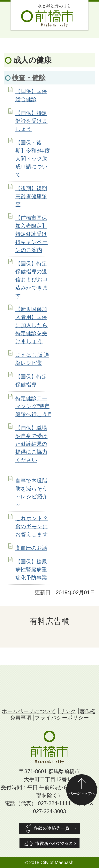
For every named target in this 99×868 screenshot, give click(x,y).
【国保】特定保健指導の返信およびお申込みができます (32, 279)
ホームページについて (29, 711)
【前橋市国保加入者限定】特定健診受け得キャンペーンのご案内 (32, 234)
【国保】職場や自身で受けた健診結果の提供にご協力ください (31, 444)
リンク (68, 711)
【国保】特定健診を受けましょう (31, 121)
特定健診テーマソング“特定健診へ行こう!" (33, 406)
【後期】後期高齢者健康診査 (31, 196)
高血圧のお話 (31, 548)
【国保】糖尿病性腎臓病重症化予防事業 (31, 570)
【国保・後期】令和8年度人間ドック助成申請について (33, 159)
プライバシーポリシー (62, 718)
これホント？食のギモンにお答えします (32, 526)
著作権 (87, 711)
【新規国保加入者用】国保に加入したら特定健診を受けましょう (32, 325)
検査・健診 (29, 78)
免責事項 (21, 718)
